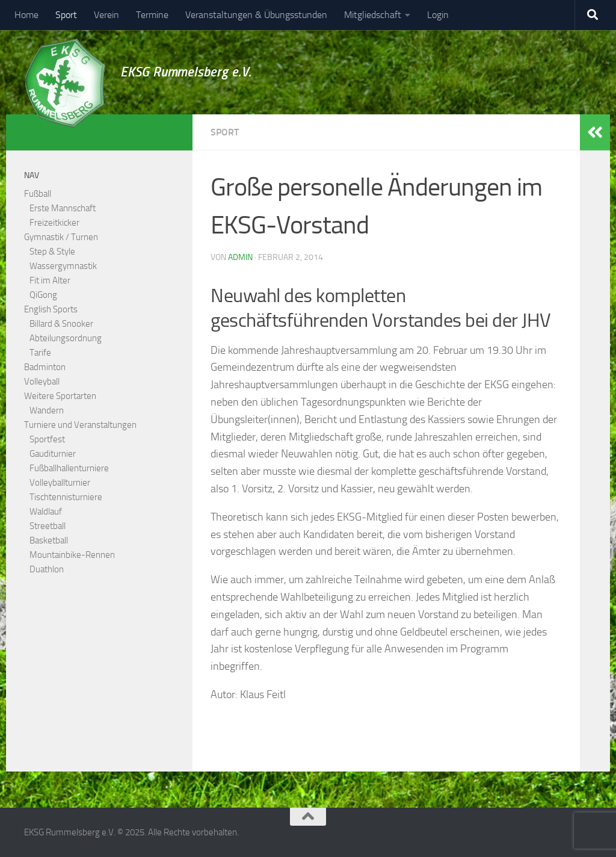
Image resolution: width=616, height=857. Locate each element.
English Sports (51, 309)
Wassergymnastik (63, 266)
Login (438, 15)
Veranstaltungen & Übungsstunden (256, 15)
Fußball (38, 194)
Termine (152, 15)
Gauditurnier (53, 454)
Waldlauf (46, 512)
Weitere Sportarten (60, 396)
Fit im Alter (50, 280)
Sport (66, 15)
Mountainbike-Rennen (72, 555)
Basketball (49, 540)
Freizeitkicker (54, 223)
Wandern (47, 410)
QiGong (43, 295)
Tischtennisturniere (66, 497)
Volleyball (42, 382)
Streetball (48, 526)
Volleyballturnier (60, 483)
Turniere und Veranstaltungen (80, 425)
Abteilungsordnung (66, 338)
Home (26, 15)
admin (240, 257)
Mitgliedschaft (373, 15)
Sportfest (47, 439)
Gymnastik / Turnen (61, 237)
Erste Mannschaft (63, 208)
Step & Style (52, 252)
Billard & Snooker (61, 324)
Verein (106, 15)
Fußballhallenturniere (69, 468)
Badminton (45, 367)
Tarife (40, 353)
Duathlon (47, 569)
